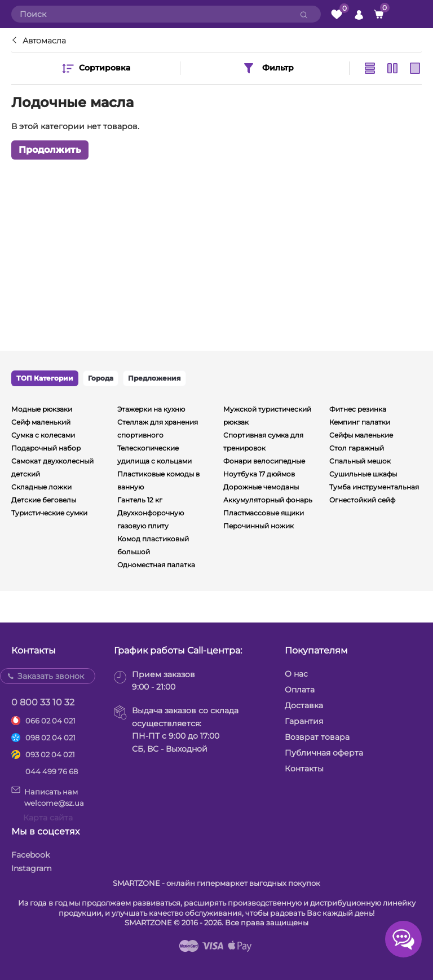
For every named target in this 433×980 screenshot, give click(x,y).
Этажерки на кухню (151, 409)
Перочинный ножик (259, 526)
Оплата (300, 690)
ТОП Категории (45, 378)
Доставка (304, 705)
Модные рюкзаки (42, 409)
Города (101, 378)
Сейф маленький (41, 422)
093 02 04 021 (50, 754)
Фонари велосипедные (264, 461)
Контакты (304, 769)
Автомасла (44, 41)
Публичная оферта (324, 753)
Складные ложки (41, 487)
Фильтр (268, 68)
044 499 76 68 (52, 771)
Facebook (30, 855)
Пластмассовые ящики (264, 513)
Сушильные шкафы (363, 474)
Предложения (154, 378)
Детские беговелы (44, 500)
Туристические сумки (49, 513)
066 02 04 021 (50, 721)
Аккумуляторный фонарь (268, 500)
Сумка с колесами (43, 435)
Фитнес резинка (358, 409)
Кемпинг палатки (360, 422)
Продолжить (50, 150)
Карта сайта (48, 818)
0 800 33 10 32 (43, 702)
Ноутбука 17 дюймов (259, 474)
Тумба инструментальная (374, 487)
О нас (296, 674)
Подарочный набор (46, 448)
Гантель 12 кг (140, 500)
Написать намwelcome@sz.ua (48, 797)
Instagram (32, 868)
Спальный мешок (360, 461)
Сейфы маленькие (361, 435)
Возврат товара (317, 737)
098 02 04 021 (50, 738)
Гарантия (304, 721)
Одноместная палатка (156, 565)
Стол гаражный (357, 448)
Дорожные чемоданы (261, 487)
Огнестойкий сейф (362, 500)
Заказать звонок (51, 676)
